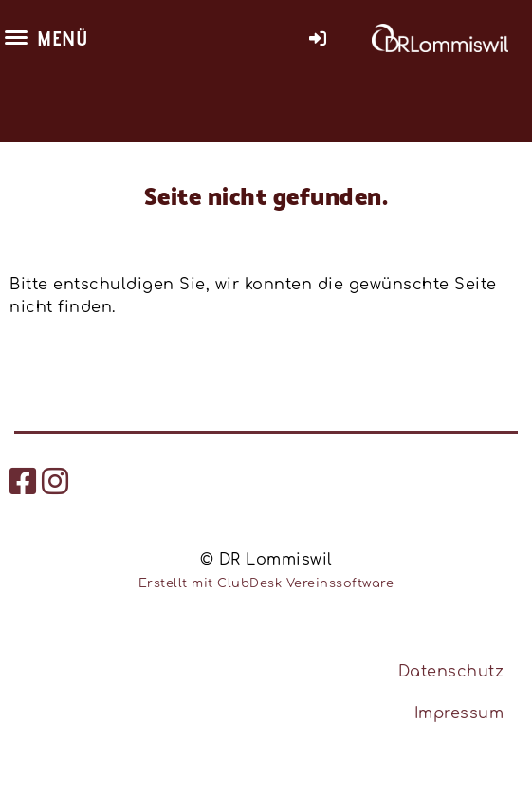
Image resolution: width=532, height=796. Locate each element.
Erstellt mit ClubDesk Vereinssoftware (266, 583)
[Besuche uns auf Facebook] (23, 482)
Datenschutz (451, 672)
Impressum (459, 713)
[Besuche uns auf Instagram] (55, 482)
